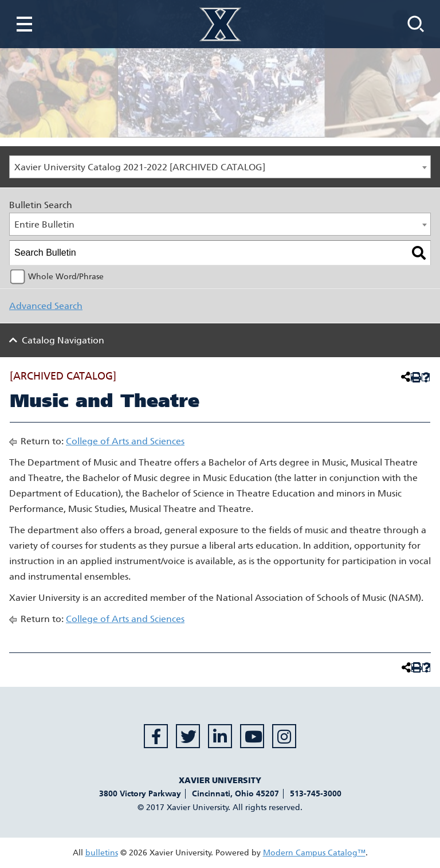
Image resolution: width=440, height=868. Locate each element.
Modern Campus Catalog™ (314, 853)
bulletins (102, 853)
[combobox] (220, 167)
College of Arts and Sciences (125, 441)
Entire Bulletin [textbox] (44, 224)
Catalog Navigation (63, 340)
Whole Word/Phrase (66, 277)
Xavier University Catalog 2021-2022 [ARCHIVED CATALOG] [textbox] (140, 167)
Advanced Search (46, 306)
